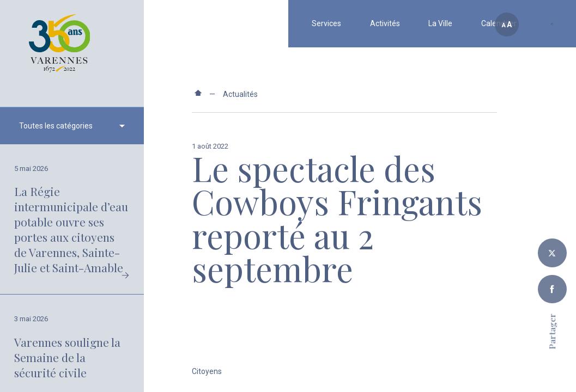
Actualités (240, 94)
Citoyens (207, 371)
